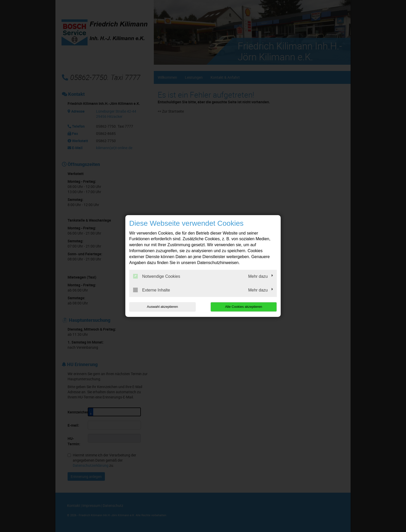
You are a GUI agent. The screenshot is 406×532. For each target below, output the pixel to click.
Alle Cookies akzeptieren (244, 307)
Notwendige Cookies (157, 276)
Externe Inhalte (152, 290)
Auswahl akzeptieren (162, 307)
